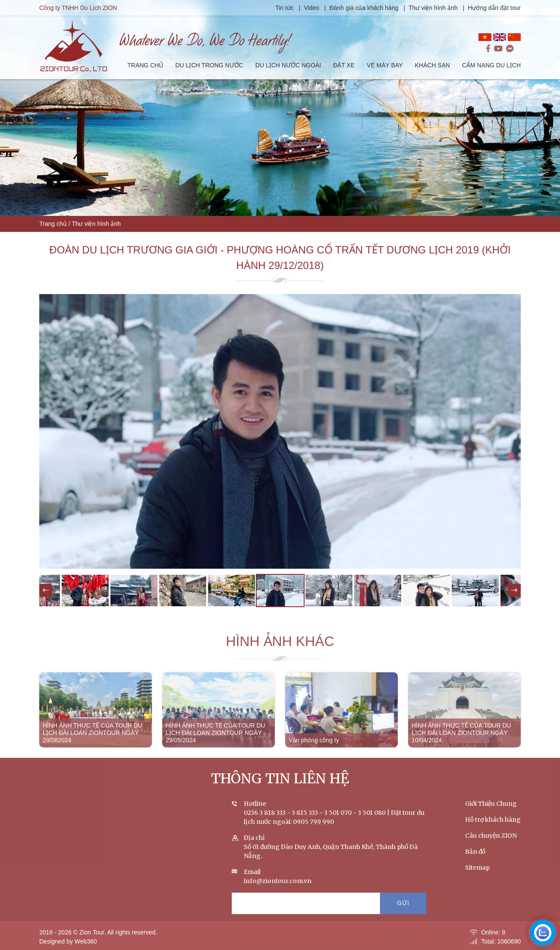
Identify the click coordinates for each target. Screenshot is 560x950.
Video (311, 8)
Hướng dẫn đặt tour (494, 8)
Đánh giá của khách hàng (364, 8)
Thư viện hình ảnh (433, 8)
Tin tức (285, 8)
